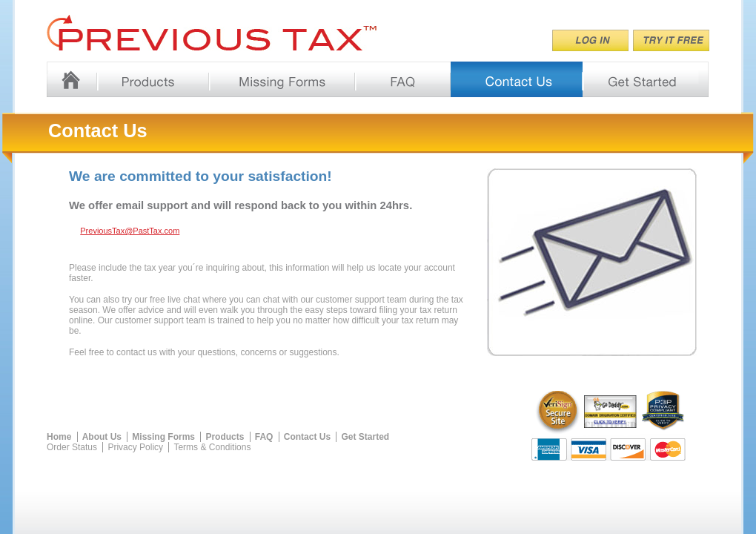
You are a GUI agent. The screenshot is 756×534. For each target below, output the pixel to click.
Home (59, 437)
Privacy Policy (135, 447)
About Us (102, 437)
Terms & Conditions (212, 447)
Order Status (72, 447)
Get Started (365, 437)
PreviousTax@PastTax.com (130, 231)
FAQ (264, 437)
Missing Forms (163, 437)
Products (225, 437)
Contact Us (307, 437)
